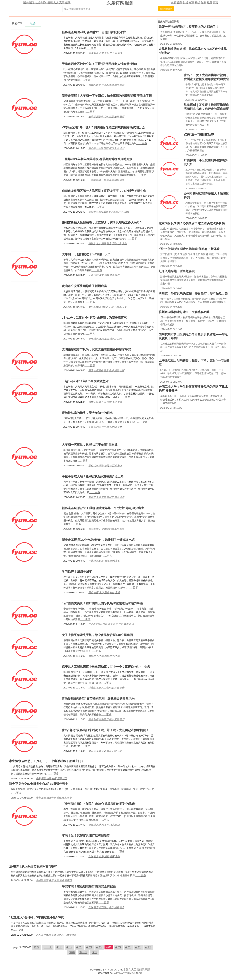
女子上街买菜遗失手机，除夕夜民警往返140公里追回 (97, 635)
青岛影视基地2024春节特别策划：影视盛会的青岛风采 (98, 698)
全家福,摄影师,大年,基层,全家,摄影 (106, 117)
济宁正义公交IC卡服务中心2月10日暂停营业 (39, 784)
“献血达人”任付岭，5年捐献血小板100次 (36, 917)
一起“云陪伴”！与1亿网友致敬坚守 (85, 381)
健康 (68, 2)
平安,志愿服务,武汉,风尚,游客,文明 (106, 370)
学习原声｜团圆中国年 (77, 572)
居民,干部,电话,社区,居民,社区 (51, 778)
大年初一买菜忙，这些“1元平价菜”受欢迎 (90, 445)
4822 (99, 947)
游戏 (204, 2)
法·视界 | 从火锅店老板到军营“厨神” (33, 866)
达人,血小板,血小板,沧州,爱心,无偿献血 (56, 935)
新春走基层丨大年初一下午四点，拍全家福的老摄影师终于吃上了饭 (107, 96)
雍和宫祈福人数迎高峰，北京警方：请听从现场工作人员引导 (102, 223)
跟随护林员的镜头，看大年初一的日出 (87, 413)
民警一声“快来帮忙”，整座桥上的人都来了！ (189, 27)
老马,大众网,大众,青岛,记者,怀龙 (105, 751)
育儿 (216, 2)
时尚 (44, 2)
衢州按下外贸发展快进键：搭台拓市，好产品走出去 (193, 293)
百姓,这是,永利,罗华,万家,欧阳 (104, 825)
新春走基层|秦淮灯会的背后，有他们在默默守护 (94, 32)
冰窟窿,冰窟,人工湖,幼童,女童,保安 (106, 688)
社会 (38, 2)
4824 (118, 947)
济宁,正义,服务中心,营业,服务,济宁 (54, 798)
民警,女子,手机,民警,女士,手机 (104, 656)
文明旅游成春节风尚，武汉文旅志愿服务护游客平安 (96, 349)
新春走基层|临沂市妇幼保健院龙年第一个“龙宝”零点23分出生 (103, 508)
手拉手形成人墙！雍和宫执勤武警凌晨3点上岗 (93, 476)
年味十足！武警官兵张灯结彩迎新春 (86, 836)
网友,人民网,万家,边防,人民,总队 (105, 402)
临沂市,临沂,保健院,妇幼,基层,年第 (106, 529)
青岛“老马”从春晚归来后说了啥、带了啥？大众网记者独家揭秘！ (105, 730)
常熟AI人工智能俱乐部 (137, 970)
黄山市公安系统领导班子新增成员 (84, 286)
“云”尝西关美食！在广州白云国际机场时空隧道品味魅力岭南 (102, 603)
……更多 (91, 48)
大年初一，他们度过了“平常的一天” (86, 254)
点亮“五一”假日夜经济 (199, 135)
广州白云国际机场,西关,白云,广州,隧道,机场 (111, 624)
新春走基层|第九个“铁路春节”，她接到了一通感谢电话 (98, 540)
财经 (186, 2)
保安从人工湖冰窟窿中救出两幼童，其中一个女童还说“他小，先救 (106, 667)
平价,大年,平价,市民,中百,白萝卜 (105, 466)
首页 (36, 947)
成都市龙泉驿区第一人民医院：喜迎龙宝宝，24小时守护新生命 (104, 191)
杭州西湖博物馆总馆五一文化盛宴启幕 (184, 312)
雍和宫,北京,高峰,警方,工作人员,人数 (108, 243)
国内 (26, 2)
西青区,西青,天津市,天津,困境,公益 (106, 85)
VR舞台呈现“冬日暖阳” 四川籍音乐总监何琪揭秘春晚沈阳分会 (103, 127)
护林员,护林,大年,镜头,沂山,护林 (105, 427)
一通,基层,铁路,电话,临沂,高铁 (104, 561)
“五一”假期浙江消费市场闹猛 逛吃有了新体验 (189, 249)
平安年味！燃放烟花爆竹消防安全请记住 (89, 886)
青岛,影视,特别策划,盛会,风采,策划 (106, 719)
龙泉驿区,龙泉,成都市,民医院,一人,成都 (109, 212)
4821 (89, 947)
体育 (174, 2)
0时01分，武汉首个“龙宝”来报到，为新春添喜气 (94, 318)
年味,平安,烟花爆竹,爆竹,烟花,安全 (106, 907)
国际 (32, 2)
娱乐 (180, 2)
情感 (50, 2)
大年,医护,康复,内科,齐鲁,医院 (104, 275)
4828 (72, 952)
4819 (69, 947)
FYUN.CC (112, 970)
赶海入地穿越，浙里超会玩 (177, 271)
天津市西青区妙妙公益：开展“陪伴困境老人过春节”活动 (99, 64)
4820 (79, 947)
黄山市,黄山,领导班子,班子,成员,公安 (108, 307)
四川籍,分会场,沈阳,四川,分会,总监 (106, 148)
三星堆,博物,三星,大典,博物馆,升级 (106, 180)
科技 (198, 2)
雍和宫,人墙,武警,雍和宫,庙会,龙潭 (106, 497)
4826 (138, 947)
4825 (128, 947)
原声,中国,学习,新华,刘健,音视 (104, 592)
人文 (56, 2)
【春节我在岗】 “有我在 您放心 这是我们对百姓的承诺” (99, 804)
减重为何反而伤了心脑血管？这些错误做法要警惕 (192, 223)
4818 (59, 947)
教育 (210, 2)
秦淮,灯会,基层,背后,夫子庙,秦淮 (105, 53)
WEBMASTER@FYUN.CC (128, 973)
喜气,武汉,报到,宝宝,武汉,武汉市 (105, 339)
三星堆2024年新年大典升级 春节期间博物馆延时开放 (97, 159)
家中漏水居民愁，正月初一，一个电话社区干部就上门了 (47, 761)
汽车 (62, 2)
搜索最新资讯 (166, 9)
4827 (148, 947)
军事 (192, 2)
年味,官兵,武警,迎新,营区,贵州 (104, 856)
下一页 (83, 952)
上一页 (48, 947)
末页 (95, 952)
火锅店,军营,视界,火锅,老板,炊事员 (54, 880)
